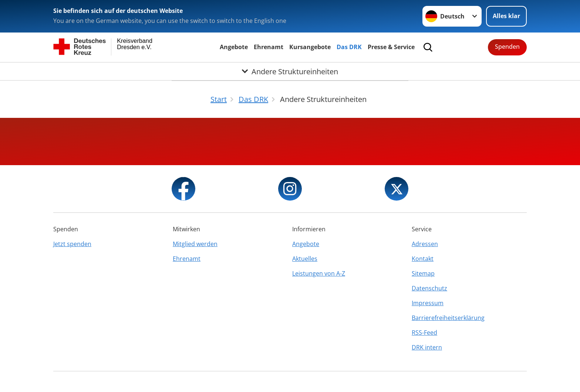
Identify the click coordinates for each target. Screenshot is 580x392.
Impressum (428, 303)
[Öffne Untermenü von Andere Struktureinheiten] (290, 71)
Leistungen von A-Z (319, 273)
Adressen (425, 244)
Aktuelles (305, 259)
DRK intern (427, 347)
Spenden (507, 47)
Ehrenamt (269, 47)
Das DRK (349, 47)
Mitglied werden (195, 244)
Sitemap (423, 273)
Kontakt (423, 259)
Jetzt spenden (72, 244)
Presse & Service (391, 47)
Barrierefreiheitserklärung (448, 318)
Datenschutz (429, 288)
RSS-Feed (424, 333)
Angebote (234, 47)
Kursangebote (310, 47)
